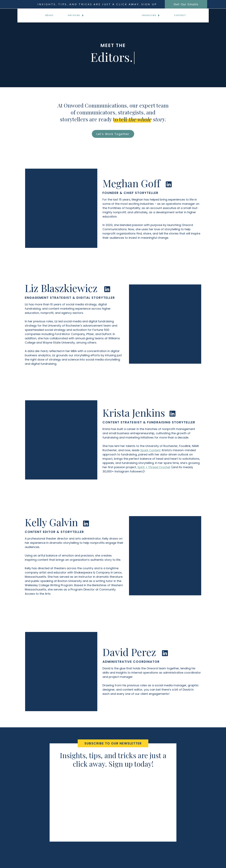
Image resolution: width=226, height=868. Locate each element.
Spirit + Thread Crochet (154, 467)
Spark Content (150, 450)
